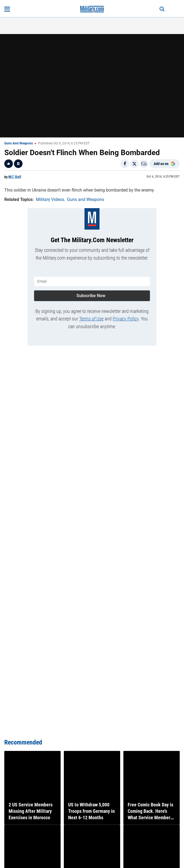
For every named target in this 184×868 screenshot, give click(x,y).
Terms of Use (91, 319)
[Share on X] (134, 164)
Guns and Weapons (19, 143)
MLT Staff (15, 177)
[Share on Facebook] (125, 164)
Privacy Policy (126, 319)
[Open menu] (7, 9)
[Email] (144, 164)
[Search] (162, 9)
